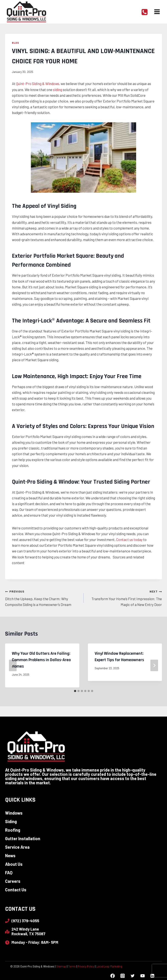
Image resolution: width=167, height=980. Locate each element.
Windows (14, 813)
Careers (13, 881)
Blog (15, 43)
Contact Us (16, 890)
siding (58, 90)
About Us (14, 864)
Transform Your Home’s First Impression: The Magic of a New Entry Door (125, 597)
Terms (72, 966)
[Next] (154, 665)
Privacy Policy (86, 966)
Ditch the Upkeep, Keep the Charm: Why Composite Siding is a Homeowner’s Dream (43, 597)
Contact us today (129, 539)
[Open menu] (157, 12)
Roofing (13, 830)
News (10, 856)
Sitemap (61, 966)
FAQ (9, 873)
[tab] (75, 691)
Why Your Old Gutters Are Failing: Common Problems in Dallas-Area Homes (41, 660)
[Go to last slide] (13, 665)
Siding (11, 821)
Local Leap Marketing (109, 966)
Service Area (17, 847)
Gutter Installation (23, 838)
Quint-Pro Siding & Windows (38, 84)
